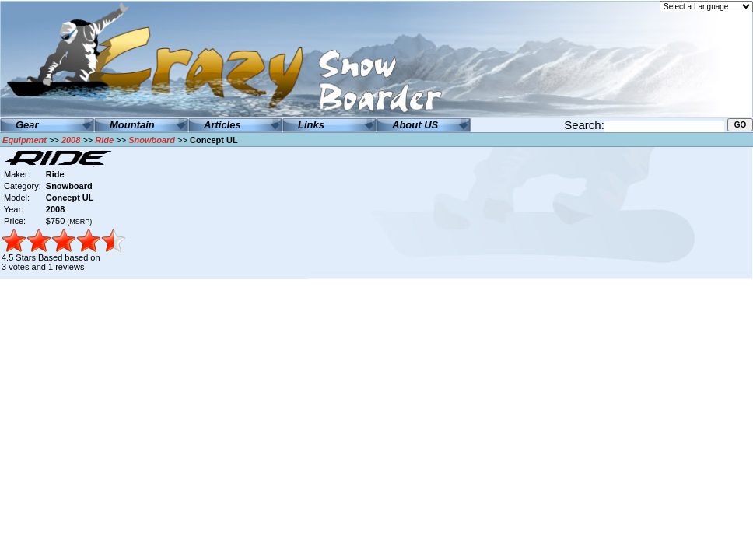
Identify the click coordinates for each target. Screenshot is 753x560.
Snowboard (152, 140)
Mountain (132, 125)
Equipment (25, 140)
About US (415, 125)
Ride (104, 140)
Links (311, 125)
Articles (222, 125)
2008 (71, 140)
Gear (27, 125)
